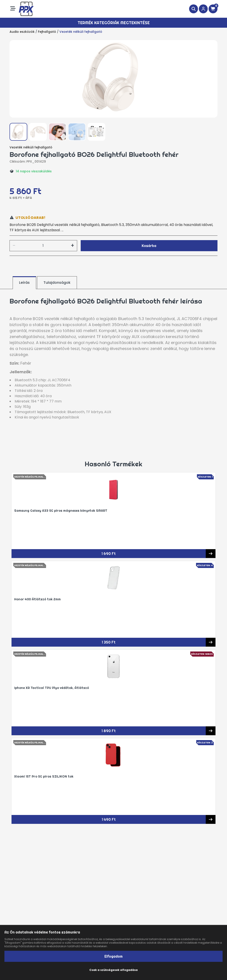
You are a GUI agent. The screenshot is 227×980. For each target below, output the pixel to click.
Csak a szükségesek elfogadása (113, 970)
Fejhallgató (47, 32)
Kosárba (149, 246)
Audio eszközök (22, 32)
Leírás (24, 283)
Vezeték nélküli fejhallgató (81, 32)
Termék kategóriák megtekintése (114, 23)
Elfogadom (113, 956)
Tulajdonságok (57, 283)
